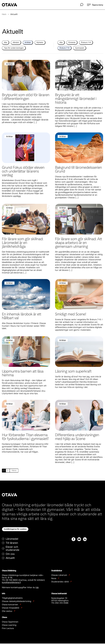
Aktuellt (10, 558)
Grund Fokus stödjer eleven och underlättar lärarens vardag (23, 171)
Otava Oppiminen (10, 622)
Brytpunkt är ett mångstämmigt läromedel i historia (76, 99)
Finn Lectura (8, 629)
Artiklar (28, 42)
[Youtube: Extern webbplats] (79, 540)
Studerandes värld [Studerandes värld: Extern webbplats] (60, 582)
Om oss (10, 554)
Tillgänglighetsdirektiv (12, 598)
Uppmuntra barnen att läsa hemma (23, 373)
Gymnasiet (80, 48)
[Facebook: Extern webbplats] (73, 540)
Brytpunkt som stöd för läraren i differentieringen (26, 97)
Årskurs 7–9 (64, 48)
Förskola (72, 42)
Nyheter (40, 42)
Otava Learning (9, 626)
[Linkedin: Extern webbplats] (85, 540)
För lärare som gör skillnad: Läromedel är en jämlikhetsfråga (23, 243)
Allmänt (16, 42)
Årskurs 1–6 (86, 42)
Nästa (16, 471)
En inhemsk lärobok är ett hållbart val (21, 316)
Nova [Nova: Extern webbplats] (54, 579)
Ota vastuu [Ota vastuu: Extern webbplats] (7, 612)
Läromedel (12, 539)
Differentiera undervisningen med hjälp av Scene (77, 437)
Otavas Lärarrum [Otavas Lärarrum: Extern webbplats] (59, 576)
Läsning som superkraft (73, 371)
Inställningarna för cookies (15, 530)
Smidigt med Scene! (71, 314)
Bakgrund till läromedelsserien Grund (78, 169)
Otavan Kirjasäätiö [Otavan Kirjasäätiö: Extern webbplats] (11, 608)
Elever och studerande (12, 549)
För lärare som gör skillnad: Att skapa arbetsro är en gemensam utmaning (79, 243)
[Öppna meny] (95, 5)
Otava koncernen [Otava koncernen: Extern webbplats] (10, 605)
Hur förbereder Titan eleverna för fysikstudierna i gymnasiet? (25, 437)
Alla (5, 42)
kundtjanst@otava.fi (11, 583)
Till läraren (12, 543)
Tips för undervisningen (14, 48)
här (37, 588)
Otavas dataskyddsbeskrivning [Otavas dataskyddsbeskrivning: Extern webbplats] (17, 602)
